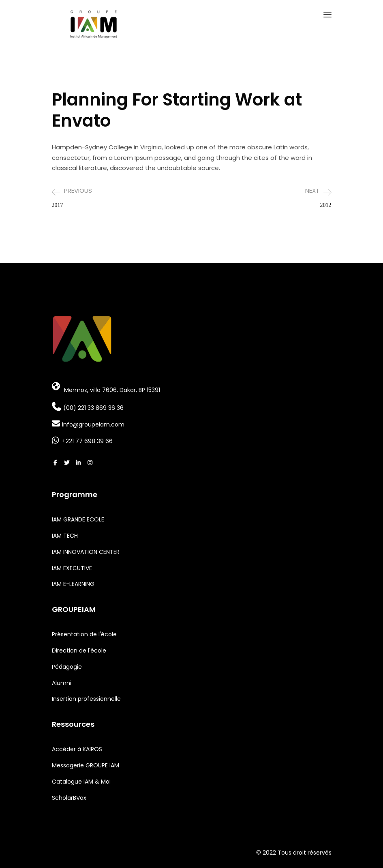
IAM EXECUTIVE (72, 568)
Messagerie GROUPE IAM (86, 765)
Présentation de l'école (84, 634)
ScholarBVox (69, 798)
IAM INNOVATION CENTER (86, 552)
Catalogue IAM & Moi (81, 782)
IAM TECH (65, 536)
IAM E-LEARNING (73, 584)
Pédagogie (67, 667)
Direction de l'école (79, 650)
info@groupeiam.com (93, 424)
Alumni (62, 683)
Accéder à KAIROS (77, 749)
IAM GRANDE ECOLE (78, 519)
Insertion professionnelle (86, 699)
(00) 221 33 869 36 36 (93, 408)
